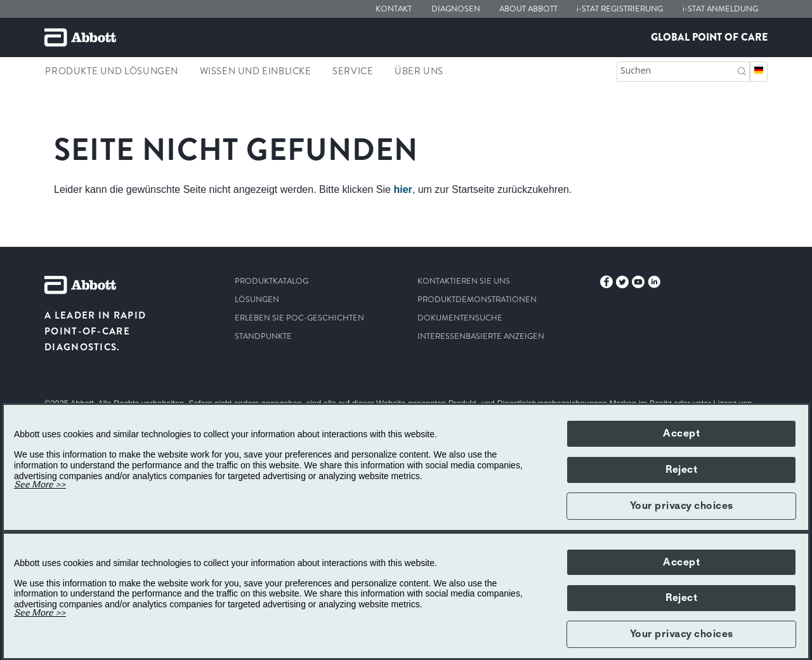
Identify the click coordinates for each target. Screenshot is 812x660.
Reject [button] (681, 470)
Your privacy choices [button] (682, 506)
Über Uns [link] (419, 71)
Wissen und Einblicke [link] (256, 71)
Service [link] (353, 71)
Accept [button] (681, 433)
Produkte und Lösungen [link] (112, 71)
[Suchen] (742, 70)
